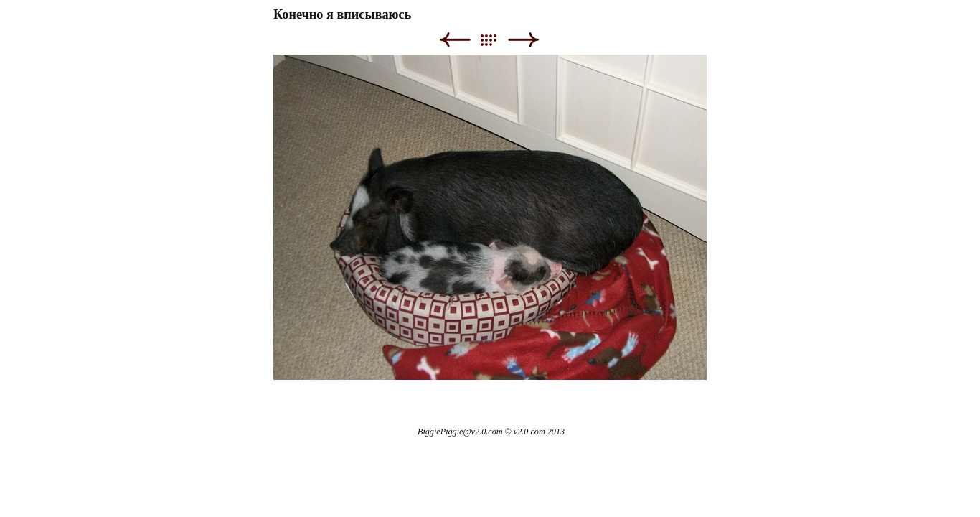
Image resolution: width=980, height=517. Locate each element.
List (495, 40)
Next (523, 40)
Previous (454, 40)
